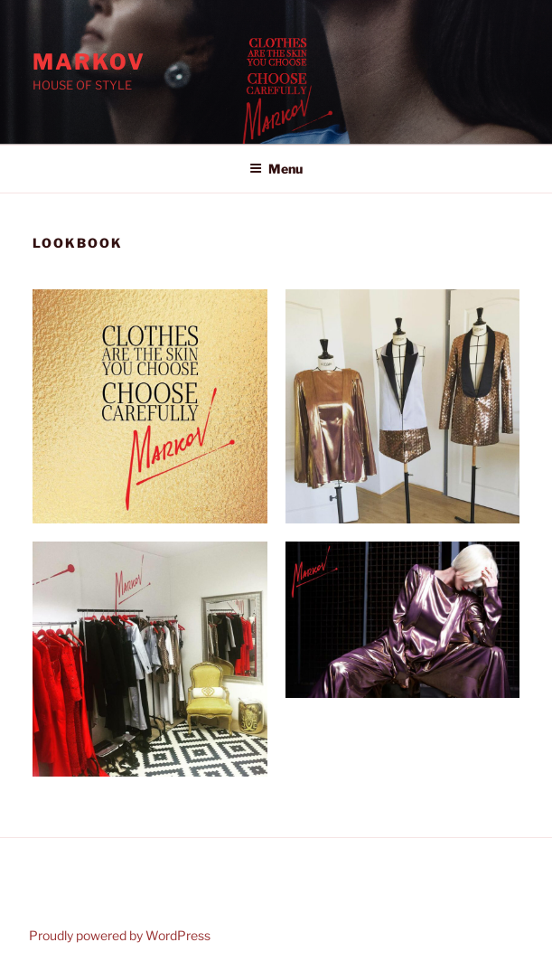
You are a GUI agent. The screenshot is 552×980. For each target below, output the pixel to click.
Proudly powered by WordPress (120, 935)
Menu (276, 169)
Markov (89, 62)
